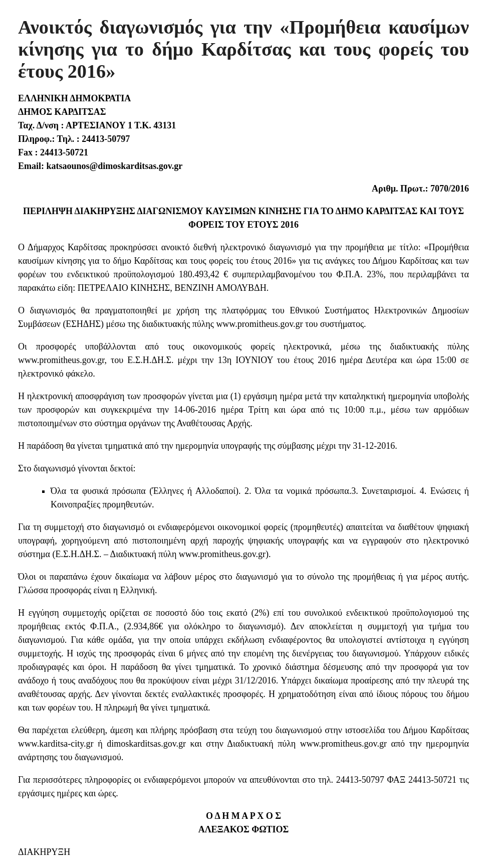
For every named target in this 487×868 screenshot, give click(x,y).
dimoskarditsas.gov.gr (146, 744)
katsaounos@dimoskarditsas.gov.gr (113, 166)
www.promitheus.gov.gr (259, 324)
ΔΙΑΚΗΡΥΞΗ (44, 852)
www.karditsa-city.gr (56, 744)
